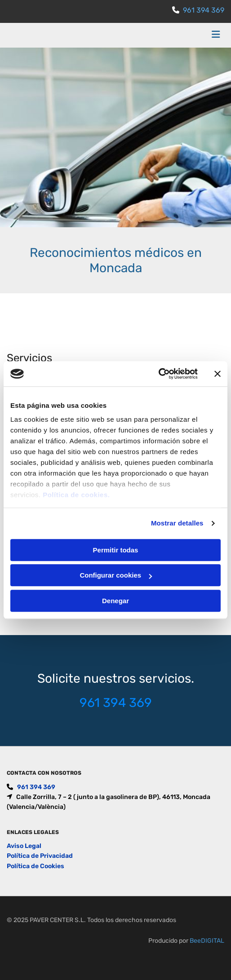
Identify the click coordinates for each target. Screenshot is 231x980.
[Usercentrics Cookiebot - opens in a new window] (158, 374)
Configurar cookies (116, 575)
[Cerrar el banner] (218, 374)
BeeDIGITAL (207, 941)
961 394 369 (204, 10)
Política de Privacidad (40, 856)
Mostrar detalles (177, 523)
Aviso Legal (24, 846)
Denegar (115, 601)
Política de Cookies (36, 866)
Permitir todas (116, 550)
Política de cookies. (76, 495)
